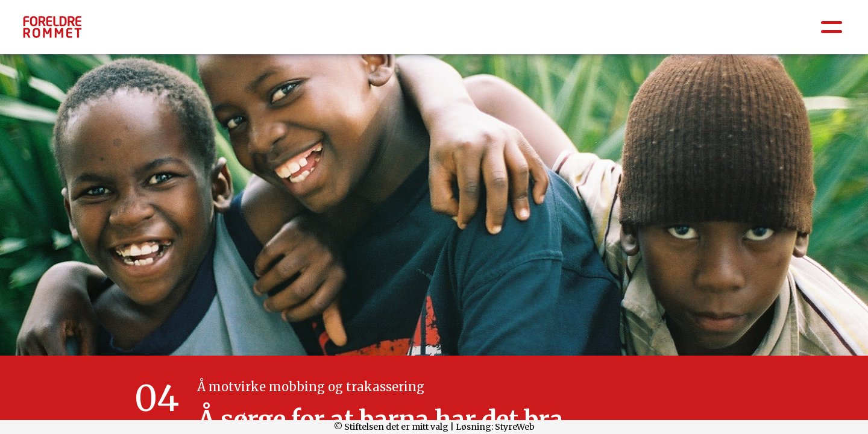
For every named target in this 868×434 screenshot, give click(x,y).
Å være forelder (135, 31)
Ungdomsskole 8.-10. (746, 31)
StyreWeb (515, 427)
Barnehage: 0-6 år (451, 31)
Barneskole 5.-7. (641, 31)
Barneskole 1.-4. (549, 31)
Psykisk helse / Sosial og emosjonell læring (291, 31)
